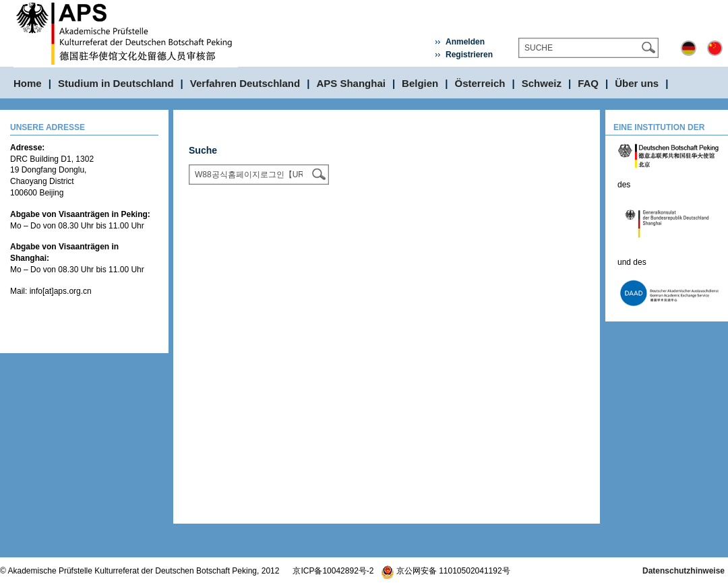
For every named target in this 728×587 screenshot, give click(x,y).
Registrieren (469, 55)
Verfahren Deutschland (245, 83)
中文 (715, 48)
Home (28, 83)
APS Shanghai (351, 83)
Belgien (420, 83)
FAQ (588, 83)
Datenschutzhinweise (684, 571)
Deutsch (689, 48)
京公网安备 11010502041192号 (446, 571)
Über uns (637, 83)
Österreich (480, 83)
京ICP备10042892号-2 (333, 571)
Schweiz (542, 83)
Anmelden (465, 42)
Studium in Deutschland (116, 83)
